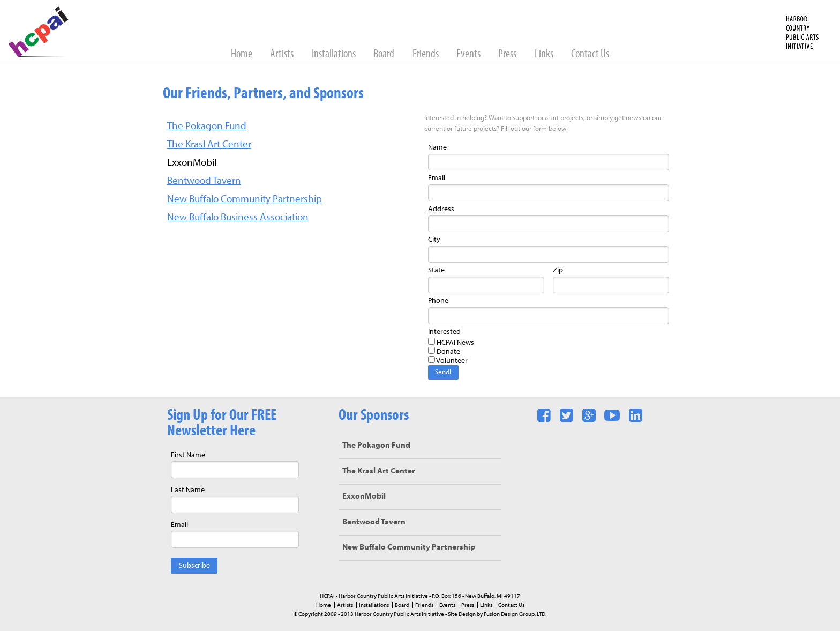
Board (385, 54)
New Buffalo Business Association (238, 218)
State (436, 270)
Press (508, 54)
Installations (335, 54)
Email (437, 178)
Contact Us (590, 54)
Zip (558, 270)
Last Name (188, 490)
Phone (438, 301)
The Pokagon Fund (207, 127)
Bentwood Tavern (204, 181)
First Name (188, 455)
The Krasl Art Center (209, 145)
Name (437, 148)
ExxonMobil (364, 497)
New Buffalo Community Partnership (245, 200)
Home (242, 54)
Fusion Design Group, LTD (515, 614)
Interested (444, 332)
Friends (426, 54)
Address (441, 209)
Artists (283, 54)
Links (545, 54)
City (434, 240)
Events (469, 54)
